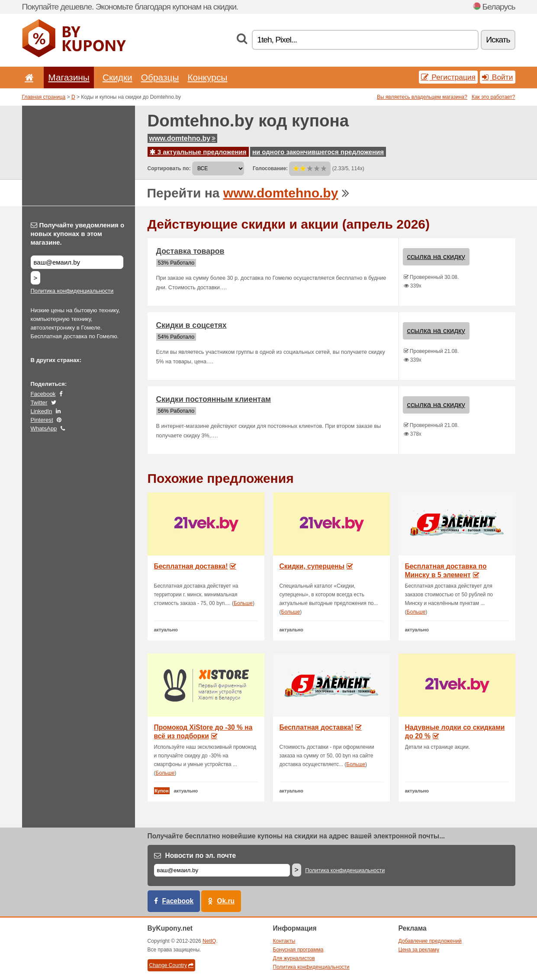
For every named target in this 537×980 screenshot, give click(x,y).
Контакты (284, 941)
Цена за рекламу (419, 950)
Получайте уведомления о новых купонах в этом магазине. (78, 234)
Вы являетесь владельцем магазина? (422, 97)
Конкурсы (207, 77)
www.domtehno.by (183, 138)
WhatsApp (44, 429)
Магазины (69, 77)
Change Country (171, 965)
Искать (498, 40)
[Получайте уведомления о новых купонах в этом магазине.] (77, 262)
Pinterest (42, 420)
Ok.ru (226, 901)
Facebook (43, 394)
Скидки (117, 77)
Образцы (160, 77)
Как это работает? (494, 97)
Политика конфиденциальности (72, 291)
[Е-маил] (222, 870)
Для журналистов (294, 958)
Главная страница (44, 97)
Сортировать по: (169, 168)
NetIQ (209, 941)
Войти (498, 77)
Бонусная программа (298, 950)
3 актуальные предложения (198, 152)
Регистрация (449, 77)
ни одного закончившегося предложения (318, 152)
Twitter (39, 403)
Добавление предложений (430, 941)
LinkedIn (42, 411)
